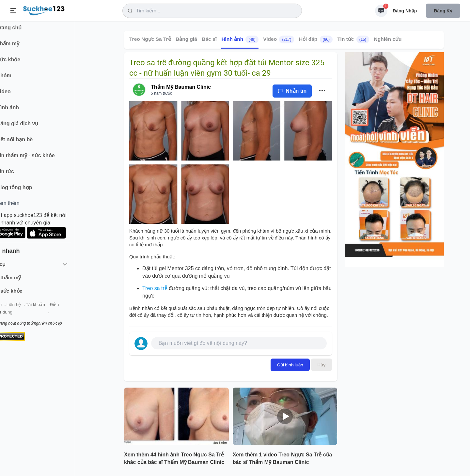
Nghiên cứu (388, 39)
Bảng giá (186, 39)
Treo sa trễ (155, 288)
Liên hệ (36, 309)
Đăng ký (443, 11)
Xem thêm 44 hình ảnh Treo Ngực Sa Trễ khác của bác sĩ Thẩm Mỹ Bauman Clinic (174, 458)
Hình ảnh (240, 39)
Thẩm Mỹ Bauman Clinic (181, 87)
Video (279, 39)
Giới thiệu (15, 309)
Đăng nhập (405, 11)
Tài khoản (58, 309)
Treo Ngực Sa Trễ (150, 39)
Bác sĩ (209, 39)
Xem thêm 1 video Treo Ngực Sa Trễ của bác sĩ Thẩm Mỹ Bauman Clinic (282, 458)
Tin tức (353, 39)
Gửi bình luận (290, 365)
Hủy (321, 365)
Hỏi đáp (316, 39)
